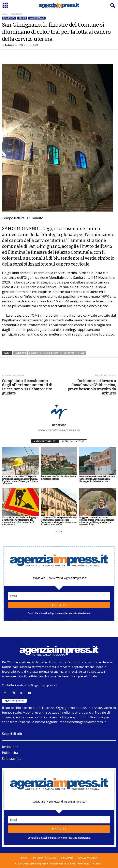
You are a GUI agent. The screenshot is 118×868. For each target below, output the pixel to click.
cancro (20, 353)
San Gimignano (37, 18)
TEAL (81, 353)
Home (5, 14)
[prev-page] (57, 531)
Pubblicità (10, 753)
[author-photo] (59, 412)
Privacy (24, 858)
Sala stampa (9, 18)
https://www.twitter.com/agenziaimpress (59, 430)
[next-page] (61, 531)
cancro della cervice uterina (52, 353)
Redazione (10, 45)
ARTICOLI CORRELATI (45, 441)
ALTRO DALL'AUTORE (73, 441)
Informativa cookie (45, 858)
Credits (97, 864)
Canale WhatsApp (88, 858)
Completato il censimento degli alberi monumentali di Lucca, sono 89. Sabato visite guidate (27, 387)
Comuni (22, 18)
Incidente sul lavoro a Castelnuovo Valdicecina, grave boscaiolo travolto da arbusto (92, 387)
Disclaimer (67, 858)
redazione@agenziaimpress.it (37, 685)
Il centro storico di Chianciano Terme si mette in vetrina (59, 478)
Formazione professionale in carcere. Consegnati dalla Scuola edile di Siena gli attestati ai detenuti (97, 479)
